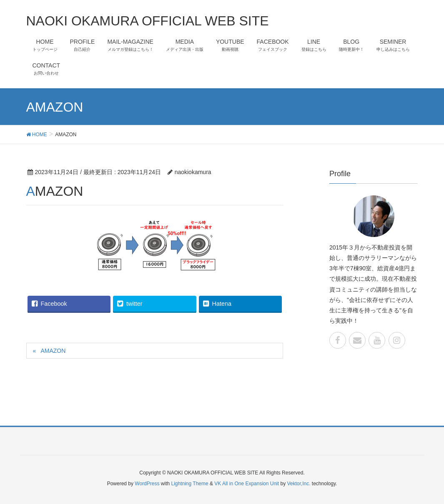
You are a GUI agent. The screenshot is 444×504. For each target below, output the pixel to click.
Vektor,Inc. (299, 484)
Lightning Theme (190, 484)
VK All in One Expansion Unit (247, 484)
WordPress (147, 484)
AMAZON (53, 351)
